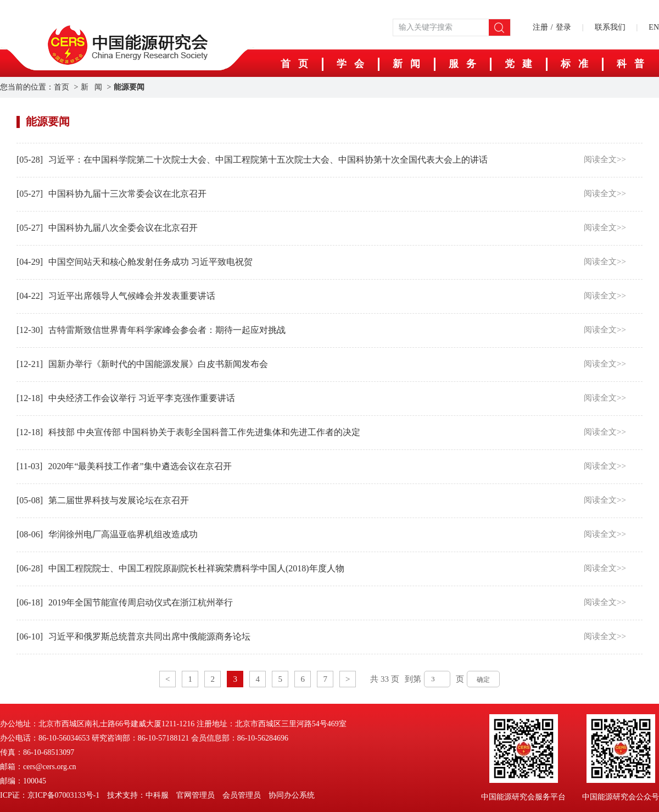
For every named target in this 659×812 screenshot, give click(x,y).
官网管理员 (196, 795)
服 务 (462, 64)
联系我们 (610, 27)
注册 (540, 27)
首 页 (294, 64)
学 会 (350, 64)
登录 (563, 27)
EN (654, 27)
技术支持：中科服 (138, 795)
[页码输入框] (437, 679)
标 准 (574, 64)
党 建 (518, 64)
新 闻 (406, 64)
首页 (62, 87)
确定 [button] (483, 680)
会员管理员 (242, 795)
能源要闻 (129, 87)
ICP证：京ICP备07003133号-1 (50, 795)
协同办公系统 (292, 795)
